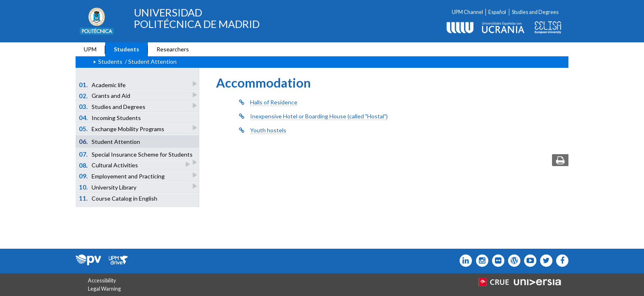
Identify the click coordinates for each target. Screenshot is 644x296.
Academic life (103, 84)
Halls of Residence (274, 102)
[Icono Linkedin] (464, 261)
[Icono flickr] (544, 261)
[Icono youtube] (528, 261)
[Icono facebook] (560, 261)
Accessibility (102, 281)
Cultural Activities (109, 165)
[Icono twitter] (496, 261)
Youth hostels (268, 130)
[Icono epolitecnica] (512, 261)
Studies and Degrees (535, 12)
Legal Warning (104, 289)
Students (126, 49)
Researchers (173, 49)
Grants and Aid (105, 96)
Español (497, 12)
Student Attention (110, 141)
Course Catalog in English (118, 198)
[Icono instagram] (480, 261)
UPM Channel (467, 12)
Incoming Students (110, 118)
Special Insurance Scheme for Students (136, 155)
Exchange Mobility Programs (122, 128)
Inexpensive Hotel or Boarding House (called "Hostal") (319, 116)
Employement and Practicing (122, 176)
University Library (108, 187)
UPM (90, 49)
